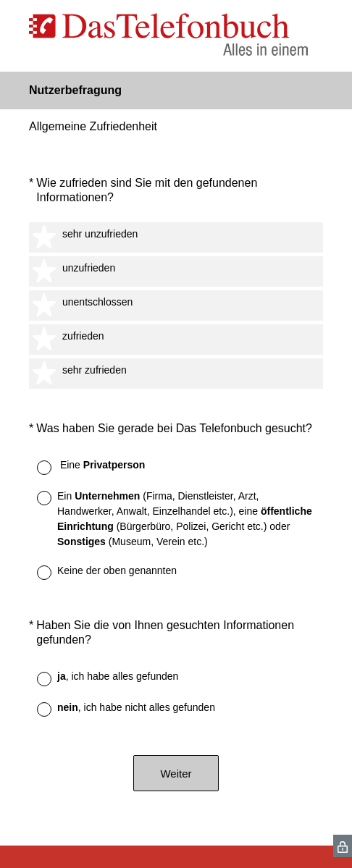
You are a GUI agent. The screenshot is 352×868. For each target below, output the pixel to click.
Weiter (176, 774)
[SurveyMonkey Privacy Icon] (343, 846)
